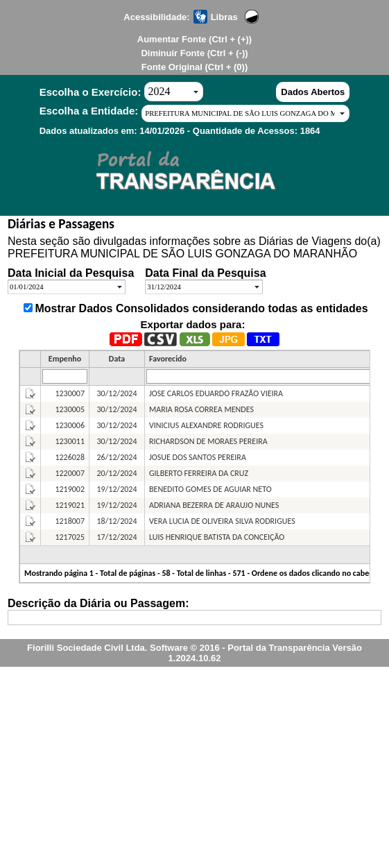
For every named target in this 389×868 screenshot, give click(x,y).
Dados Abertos (313, 92)
